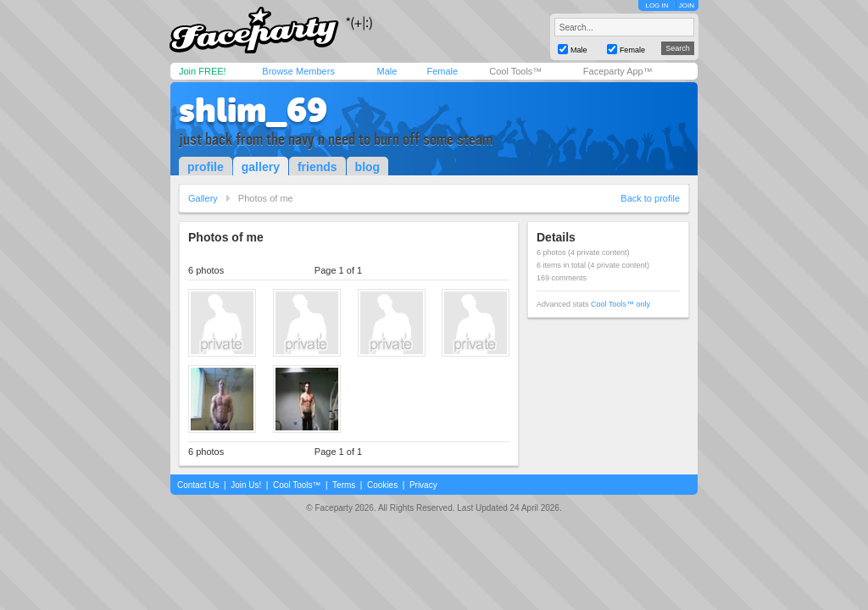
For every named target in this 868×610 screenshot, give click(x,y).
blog (368, 167)
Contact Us (198, 485)
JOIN (687, 6)
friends (317, 167)
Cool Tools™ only (620, 304)
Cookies (382, 485)
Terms (344, 485)
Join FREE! (203, 71)
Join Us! (246, 485)
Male (387, 71)
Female (442, 71)
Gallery (203, 198)
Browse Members (298, 71)
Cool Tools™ (515, 71)
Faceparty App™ (618, 71)
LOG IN (657, 6)
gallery (261, 167)
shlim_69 (253, 110)
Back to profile (650, 198)
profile (206, 167)
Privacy (423, 485)
